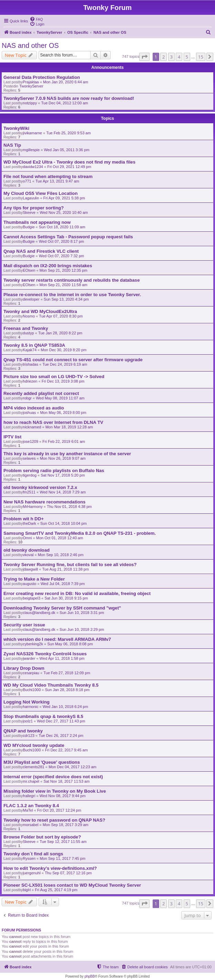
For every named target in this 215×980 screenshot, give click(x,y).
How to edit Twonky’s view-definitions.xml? (50, 868)
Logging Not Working (27, 702)
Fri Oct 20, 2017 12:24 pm (59, 810)
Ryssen (29, 858)
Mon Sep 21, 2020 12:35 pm (64, 270)
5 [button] (187, 57)
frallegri (29, 796)
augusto (29, 584)
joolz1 (28, 721)
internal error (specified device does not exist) (53, 777)
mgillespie (31, 150)
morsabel (30, 825)
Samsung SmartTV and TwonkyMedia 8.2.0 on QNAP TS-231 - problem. (80, 533)
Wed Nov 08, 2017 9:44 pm (63, 796)
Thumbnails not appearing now (37, 222)
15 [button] (201, 57)
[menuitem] (36, 19)
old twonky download (27, 550)
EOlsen (29, 270)
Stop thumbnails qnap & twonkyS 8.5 (43, 716)
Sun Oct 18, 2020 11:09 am (62, 227)
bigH (27, 890)
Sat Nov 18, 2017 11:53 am (66, 781)
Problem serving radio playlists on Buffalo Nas (54, 471)
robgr (27, 398)
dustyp (28, 333)
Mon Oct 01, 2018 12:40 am (60, 538)
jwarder (29, 658)
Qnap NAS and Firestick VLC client (41, 251)
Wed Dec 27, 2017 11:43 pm (61, 721)
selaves (29, 458)
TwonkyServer (31, 86)
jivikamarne (32, 133)
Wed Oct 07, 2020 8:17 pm (62, 241)
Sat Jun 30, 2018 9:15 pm (66, 598)
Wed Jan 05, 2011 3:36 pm (66, 150)
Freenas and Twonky (26, 328)
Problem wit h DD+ (24, 519)
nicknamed (32, 427)
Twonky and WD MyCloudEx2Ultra (40, 311)
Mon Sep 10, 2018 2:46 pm (61, 555)
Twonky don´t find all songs (33, 854)
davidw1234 (33, 167)
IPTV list (12, 437)
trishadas (30, 364)
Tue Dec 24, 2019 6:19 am (65, 364)
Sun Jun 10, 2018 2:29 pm (82, 629)
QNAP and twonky (23, 731)
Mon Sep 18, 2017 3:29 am (66, 825)
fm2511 (29, 492)
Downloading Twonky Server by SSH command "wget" (62, 608)
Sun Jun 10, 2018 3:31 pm (82, 613)
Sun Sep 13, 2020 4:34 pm (66, 299)
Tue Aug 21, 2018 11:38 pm (66, 569)
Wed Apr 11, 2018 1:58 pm (62, 658)
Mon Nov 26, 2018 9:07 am (63, 458)
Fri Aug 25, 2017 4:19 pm (56, 890)
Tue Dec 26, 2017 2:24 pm (61, 736)
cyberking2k (33, 644)
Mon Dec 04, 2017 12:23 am (73, 767)
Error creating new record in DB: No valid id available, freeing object (77, 593)
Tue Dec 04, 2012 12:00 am (64, 103)
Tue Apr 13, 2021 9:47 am (57, 181)
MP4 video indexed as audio (34, 408)
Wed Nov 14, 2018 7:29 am (63, 492)
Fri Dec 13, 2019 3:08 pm (63, 381)
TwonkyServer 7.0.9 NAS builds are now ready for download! (69, 98)
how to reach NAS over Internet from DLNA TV (53, 422)
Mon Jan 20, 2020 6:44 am (66, 82)
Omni (27, 538)
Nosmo (29, 316)
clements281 (33, 767)
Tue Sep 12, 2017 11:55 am (63, 842)
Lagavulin (31, 198)
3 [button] (171, 57)
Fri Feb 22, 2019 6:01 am (64, 441)
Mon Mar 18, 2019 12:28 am (69, 427)
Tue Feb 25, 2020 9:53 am (68, 133)
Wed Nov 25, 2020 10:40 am (64, 212)
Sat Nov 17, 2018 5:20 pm (63, 475)
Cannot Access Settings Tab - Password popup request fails (68, 237)
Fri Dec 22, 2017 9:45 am (66, 750)
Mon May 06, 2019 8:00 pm (63, 413)
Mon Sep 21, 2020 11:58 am (64, 285)
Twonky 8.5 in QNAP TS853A (34, 345)
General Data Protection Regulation (42, 77)
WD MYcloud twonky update (34, 745)
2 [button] (163, 57)
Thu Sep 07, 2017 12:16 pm (68, 873)
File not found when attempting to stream (48, 176)
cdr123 (29, 736)
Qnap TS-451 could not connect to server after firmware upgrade (73, 360)
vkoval (28, 555)
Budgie (29, 227)
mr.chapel (31, 781)
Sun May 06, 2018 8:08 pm (70, 644)
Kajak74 (30, 350)
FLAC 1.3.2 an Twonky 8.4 (31, 806)
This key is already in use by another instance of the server (67, 454)
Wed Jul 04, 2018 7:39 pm (63, 584)
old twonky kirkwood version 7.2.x (40, 487)
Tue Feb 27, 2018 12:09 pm (67, 673)
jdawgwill (30, 569)
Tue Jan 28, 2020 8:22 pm (60, 333)
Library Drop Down (24, 668)
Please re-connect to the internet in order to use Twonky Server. (72, 295)
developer (31, 299)
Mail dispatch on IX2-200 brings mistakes (48, 266)
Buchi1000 (32, 690)
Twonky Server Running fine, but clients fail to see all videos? (70, 565)
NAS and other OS (30, 45)
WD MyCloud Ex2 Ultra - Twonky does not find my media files (69, 162)
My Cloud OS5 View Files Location (40, 193)
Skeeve (29, 212)
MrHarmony (33, 507)
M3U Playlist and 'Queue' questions (42, 762)
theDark (29, 523)
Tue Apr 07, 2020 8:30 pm (61, 316)
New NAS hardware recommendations (44, 502)
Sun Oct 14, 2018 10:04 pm (64, 523)
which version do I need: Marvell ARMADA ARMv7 (57, 639)
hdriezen (30, 381)
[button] (144, 57)
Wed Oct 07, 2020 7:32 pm (62, 256)
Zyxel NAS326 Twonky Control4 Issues (45, 654)
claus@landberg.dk (39, 613)
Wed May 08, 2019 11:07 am (60, 398)
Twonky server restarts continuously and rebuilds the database (72, 280)
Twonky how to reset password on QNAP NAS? (54, 820)
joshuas (29, 413)
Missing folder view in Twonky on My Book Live (55, 791)
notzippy (30, 103)
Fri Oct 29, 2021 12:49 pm (69, 167)
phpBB (90, 976)
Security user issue (24, 625)
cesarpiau (31, 673)
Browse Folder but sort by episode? (42, 837)
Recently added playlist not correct (41, 393)
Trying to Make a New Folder (34, 579)
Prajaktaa (31, 82)
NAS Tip (12, 145)
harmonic (30, 707)
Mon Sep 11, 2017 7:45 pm (63, 858)
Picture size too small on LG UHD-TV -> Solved (54, 377)
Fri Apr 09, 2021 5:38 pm (64, 198)
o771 (27, 181)
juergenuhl (32, 873)
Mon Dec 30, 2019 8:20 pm (64, 350)
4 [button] (179, 57)
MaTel (28, 810)
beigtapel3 (32, 598)
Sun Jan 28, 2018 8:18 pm (67, 690)
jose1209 (30, 441)
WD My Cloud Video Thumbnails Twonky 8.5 (51, 685)
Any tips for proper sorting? (34, 208)
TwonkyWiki (16, 128)
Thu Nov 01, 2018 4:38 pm (69, 507)
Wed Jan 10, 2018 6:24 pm (65, 707)
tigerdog (30, 475)
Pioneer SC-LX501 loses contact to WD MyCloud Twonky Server (72, 885)
